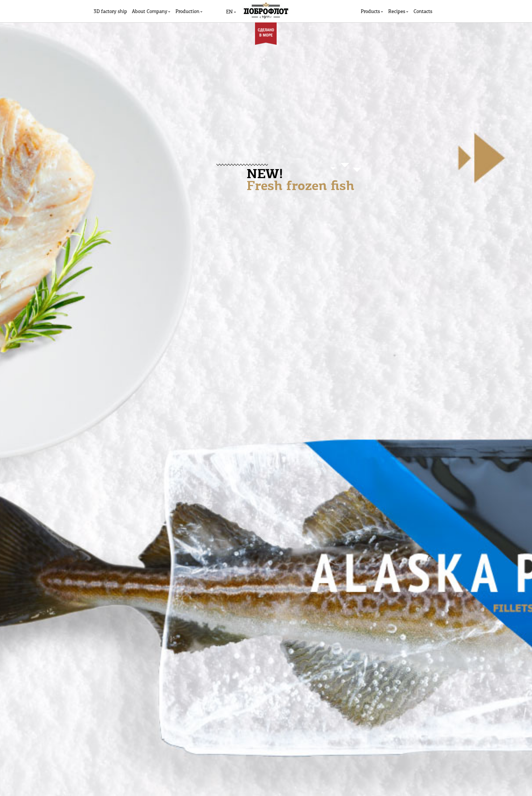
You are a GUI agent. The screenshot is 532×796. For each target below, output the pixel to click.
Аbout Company (150, 12)
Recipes (397, 12)
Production (187, 12)
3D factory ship (110, 12)
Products (370, 12)
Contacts (423, 12)
